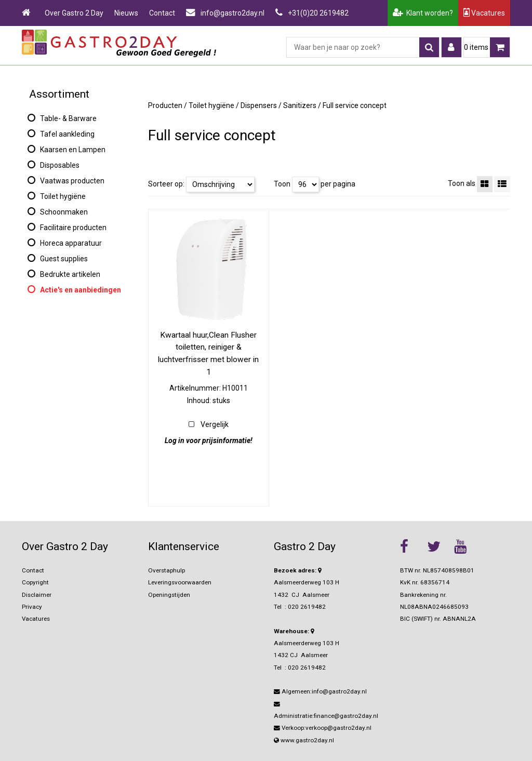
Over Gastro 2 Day (74, 13)
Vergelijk (215, 424)
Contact (162, 13)
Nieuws (126, 13)
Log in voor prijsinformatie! (209, 440)
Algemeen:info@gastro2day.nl (320, 691)
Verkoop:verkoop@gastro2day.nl (323, 728)
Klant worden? (423, 13)
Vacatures (484, 13)
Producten (165, 105)
